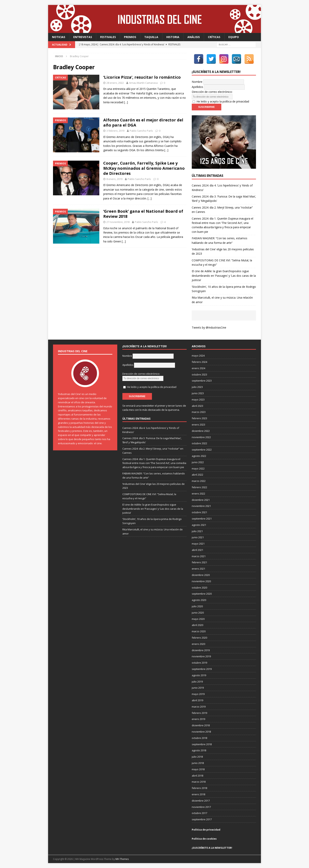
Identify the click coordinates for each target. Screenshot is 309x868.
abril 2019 (197, 700)
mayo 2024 (198, 356)
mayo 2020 (198, 619)
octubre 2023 (199, 374)
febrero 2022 (199, 487)
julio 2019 (197, 682)
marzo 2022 (199, 481)
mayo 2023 (198, 400)
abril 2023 (197, 406)
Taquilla (151, 37)
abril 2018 (197, 776)
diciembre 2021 (201, 500)
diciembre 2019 (201, 650)
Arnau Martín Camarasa (143, 83)
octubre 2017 (199, 813)
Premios (130, 37)
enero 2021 (198, 569)
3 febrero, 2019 (115, 131)
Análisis (194, 37)
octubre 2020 (199, 588)
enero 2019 (198, 719)
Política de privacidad (206, 830)
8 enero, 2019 (114, 179)
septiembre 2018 (202, 744)
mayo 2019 (198, 694)
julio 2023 (197, 387)
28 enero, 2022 (115, 83)
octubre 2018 (199, 738)
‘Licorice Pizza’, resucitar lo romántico (142, 77)
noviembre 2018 (201, 732)
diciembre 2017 (201, 801)
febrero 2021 (199, 562)
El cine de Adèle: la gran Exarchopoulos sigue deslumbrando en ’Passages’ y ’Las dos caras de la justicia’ (224, 276)
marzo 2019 (199, 707)
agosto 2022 (199, 456)
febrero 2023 (199, 418)
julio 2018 (197, 757)
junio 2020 (198, 613)
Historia (173, 37)
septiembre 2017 (202, 819)
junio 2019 (198, 688)
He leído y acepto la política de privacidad (223, 101)
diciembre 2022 (201, 431)
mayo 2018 (198, 769)
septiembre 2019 (202, 669)
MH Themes (122, 859)
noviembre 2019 (201, 656)
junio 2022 (198, 462)
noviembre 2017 (201, 807)
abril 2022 (197, 475)
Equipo (234, 37)
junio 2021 (198, 537)
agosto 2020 (199, 600)
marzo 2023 (199, 412)
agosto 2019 (199, 675)
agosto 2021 (199, 525)
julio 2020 (197, 606)
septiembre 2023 (202, 381)
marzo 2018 (199, 782)
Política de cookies (204, 839)
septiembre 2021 (202, 519)
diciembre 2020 (201, 575)
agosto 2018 (199, 750)
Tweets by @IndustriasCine (209, 327)
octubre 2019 (199, 663)
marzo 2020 (199, 631)
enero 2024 (198, 368)
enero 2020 (198, 644)
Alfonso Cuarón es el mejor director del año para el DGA (143, 122)
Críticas (214, 37)
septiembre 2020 (202, 594)
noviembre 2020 (201, 581)
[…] (126, 102)
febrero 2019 (199, 713)
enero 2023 (198, 425)
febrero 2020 (199, 638)
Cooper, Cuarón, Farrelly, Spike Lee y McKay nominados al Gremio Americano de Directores (144, 168)
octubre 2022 (199, 443)
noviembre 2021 (201, 506)
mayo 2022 (198, 468)
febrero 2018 (199, 788)
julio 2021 (197, 531)
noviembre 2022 (201, 437)
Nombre (197, 82)
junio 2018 (198, 763)
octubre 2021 (199, 512)
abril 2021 (197, 550)
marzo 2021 (199, 556)
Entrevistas (83, 37)
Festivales (108, 37)
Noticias (59, 37)
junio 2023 (198, 393)
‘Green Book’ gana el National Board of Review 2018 (143, 214)
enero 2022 (198, 494)
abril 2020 (197, 625)
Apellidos (197, 87)
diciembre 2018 (201, 725)
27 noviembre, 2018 (118, 222)
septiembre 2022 (202, 450)
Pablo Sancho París (141, 131)
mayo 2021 (198, 544)
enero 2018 (198, 794)
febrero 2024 (199, 362)
